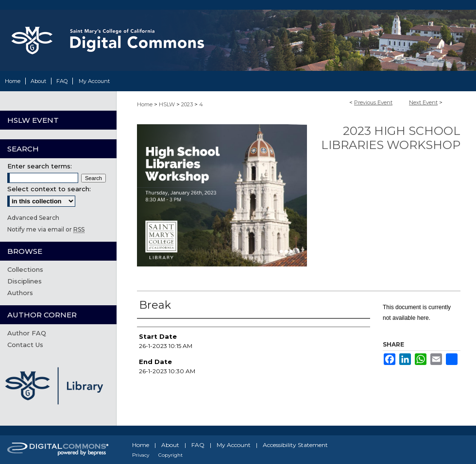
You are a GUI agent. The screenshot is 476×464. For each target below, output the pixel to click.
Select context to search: (49, 189)
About (170, 445)
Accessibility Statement (295, 445)
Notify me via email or (46, 229)
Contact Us (25, 345)
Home (145, 104)
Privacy (141, 455)
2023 (188, 104)
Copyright (170, 455)
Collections (25, 269)
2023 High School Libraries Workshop (391, 138)
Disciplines (25, 281)
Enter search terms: (40, 166)
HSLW (168, 104)
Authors (20, 293)
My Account (234, 445)
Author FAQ (27, 333)
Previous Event (373, 102)
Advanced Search (33, 218)
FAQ (198, 445)
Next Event (423, 102)
